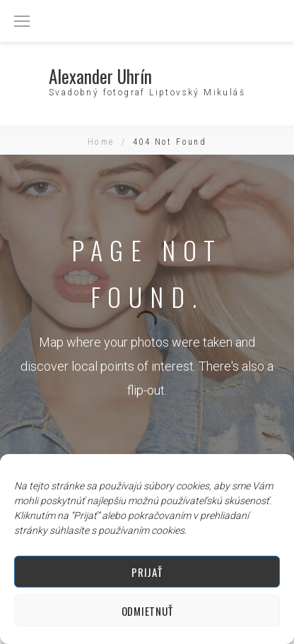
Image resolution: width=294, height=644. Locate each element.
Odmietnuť (147, 611)
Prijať (147, 572)
